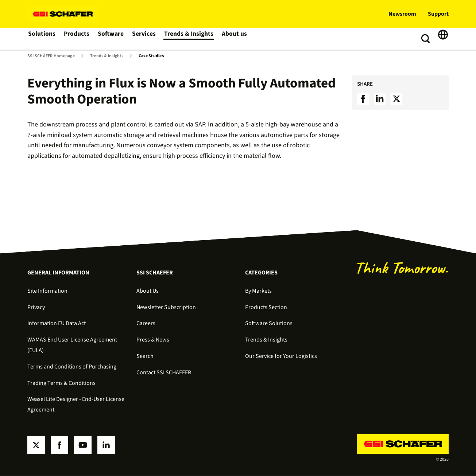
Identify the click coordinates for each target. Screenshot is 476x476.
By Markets (258, 291)
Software (112, 39)
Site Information (47, 291)
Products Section (266, 307)
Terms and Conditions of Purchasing (72, 367)
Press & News (153, 340)
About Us (148, 291)
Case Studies (151, 56)
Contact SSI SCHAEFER (164, 372)
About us (234, 39)
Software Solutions (269, 323)
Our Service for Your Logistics (281, 356)
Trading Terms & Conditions (61, 383)
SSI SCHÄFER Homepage (51, 56)
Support (438, 14)
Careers (146, 323)
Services (145, 39)
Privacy (36, 307)
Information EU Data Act (57, 323)
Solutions (42, 39)
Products (77, 39)
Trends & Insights (189, 39)
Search (145, 356)
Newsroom (402, 14)
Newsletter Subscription (166, 307)
